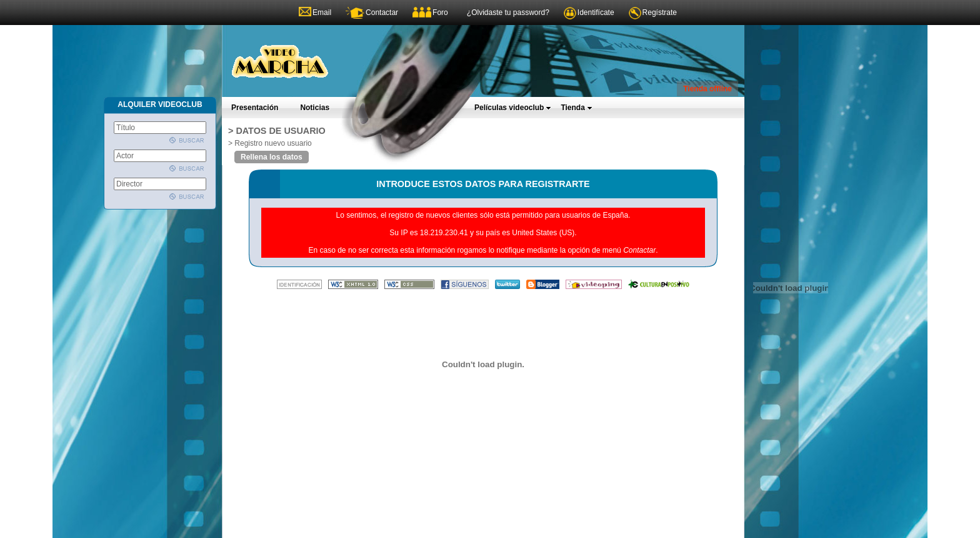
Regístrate (660, 13)
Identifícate (596, 13)
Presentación (255, 108)
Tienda (576, 108)
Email (322, 13)
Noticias (315, 108)
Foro (440, 13)
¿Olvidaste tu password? (508, 13)
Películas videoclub (513, 108)
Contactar (382, 13)
